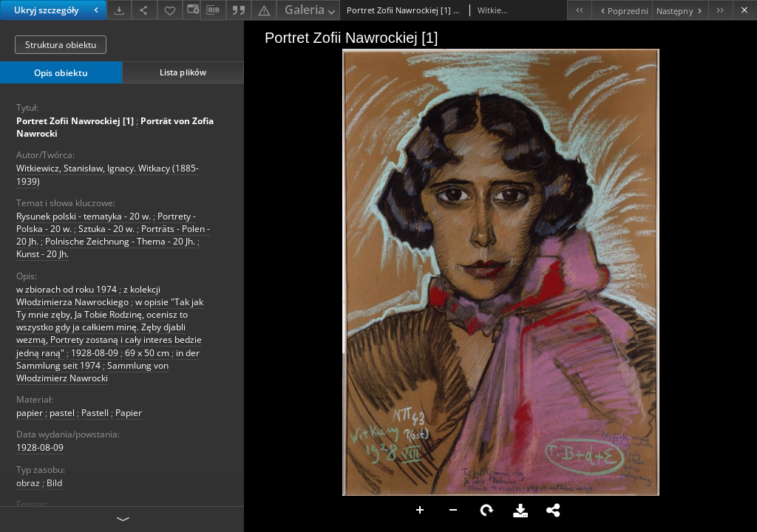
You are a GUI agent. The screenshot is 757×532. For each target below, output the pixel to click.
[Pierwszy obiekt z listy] (579, 10)
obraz (28, 483)
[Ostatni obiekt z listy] (720, 10)
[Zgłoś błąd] (264, 10)
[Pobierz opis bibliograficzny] (213, 10)
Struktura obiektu (61, 45)
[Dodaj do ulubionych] (170, 10)
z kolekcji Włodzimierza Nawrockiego (88, 296)
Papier (129, 413)
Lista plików (183, 72)
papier (30, 413)
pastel (62, 413)
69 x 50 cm (147, 353)
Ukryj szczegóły (58, 10)
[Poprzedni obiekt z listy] (621, 10)
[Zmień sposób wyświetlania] (191, 10)
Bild (54, 483)
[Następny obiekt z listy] (680, 10)
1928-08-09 (95, 353)
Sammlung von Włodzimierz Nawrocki (92, 372)
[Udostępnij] (144, 10)
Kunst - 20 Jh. (43, 254)
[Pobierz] (119, 10)
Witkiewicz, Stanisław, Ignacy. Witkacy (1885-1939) (108, 174)
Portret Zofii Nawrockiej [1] (75, 121)
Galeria (311, 11)
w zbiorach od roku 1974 (67, 289)
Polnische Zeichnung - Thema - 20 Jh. (120, 241)
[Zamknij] (745, 10)
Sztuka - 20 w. (106, 229)
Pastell (95, 413)
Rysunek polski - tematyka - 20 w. (84, 216)
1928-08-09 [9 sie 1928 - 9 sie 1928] (40, 447)
